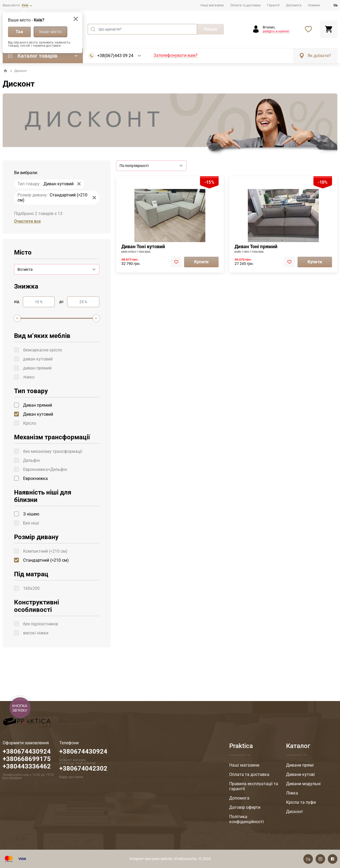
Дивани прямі (300, 765)
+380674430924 (83, 751)
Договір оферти (245, 807)
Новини (314, 5)
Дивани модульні (303, 784)
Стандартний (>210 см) (46, 560)
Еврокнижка (35, 478)
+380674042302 (83, 768)
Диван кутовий (38, 414)
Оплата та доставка (245, 5)
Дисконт (295, 812)
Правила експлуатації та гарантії (254, 786)
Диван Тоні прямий (256, 246)
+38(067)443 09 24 (115, 56)
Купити (201, 262)
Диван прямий (38, 405)
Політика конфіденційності (246, 819)
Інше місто (50, 32)
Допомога (294, 5)
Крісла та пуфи (301, 802)
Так (19, 32)
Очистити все (27, 221)
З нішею (31, 514)
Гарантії (273, 5)
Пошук (211, 29)
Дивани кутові (300, 774)
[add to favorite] (176, 262)
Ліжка (292, 793)
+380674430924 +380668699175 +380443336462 (27, 759)
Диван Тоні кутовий (143, 246)
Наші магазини (212, 5)
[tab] (282, 240)
